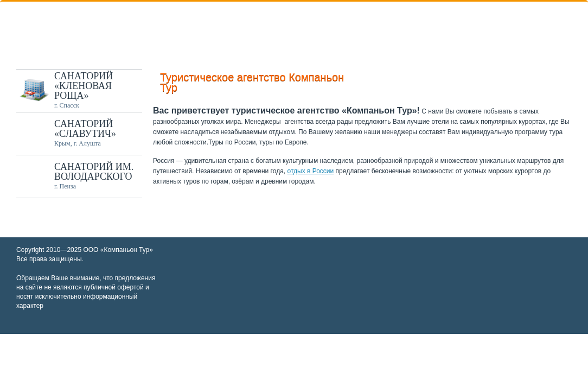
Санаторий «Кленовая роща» (84, 86)
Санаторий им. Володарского (94, 172)
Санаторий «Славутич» (85, 129)
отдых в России (311, 171)
